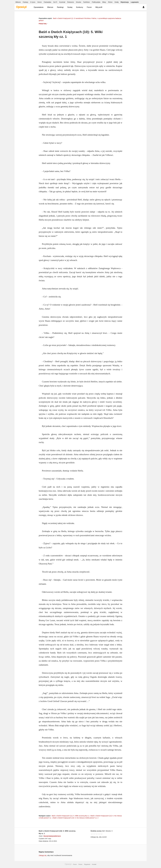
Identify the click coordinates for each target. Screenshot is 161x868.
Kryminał (62, 2)
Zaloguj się (43, 855)
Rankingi (60, 7)
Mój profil (99, 7)
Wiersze (50, 7)
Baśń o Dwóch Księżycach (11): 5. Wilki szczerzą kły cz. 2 (71, 816)
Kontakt (94, 864)
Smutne (78, 2)
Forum (89, 7)
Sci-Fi (55, 2)
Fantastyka (47, 2)
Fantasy (26, 2)
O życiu (33, 2)
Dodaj (117, 2)
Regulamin (87, 864)
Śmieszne (71, 2)
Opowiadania (39, 7)
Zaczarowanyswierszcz (52, 836)
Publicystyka (96, 2)
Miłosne (18, 2)
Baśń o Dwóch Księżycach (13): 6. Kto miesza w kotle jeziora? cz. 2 (76, 818)
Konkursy (80, 7)
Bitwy (104, 2)
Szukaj (70, 7)
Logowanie (135, 2)
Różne (110, 2)
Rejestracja (125, 2)
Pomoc (80, 864)
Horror (40, 2)
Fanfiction (86, 2)
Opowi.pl (21, 7)
